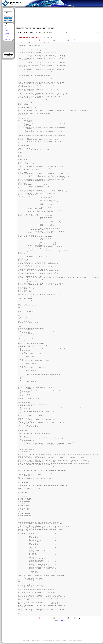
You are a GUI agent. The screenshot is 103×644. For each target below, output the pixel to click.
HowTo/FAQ (8, 30)
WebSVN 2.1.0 (62, 620)
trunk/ (29, 37)
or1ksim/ (34, 37)
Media (6, 32)
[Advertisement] (8, 46)
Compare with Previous (61, 40)
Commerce (7, 35)
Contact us (8, 39)
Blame (71, 40)
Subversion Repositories (30, 32)
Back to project (20, 28)
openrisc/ (23, 37)
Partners (7, 36)
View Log (78, 40)
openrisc (50, 32)
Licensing (7, 33)
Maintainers (8, 38)
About (6, 29)
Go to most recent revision (47, 40)
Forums (7, 27)
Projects (7, 26)
